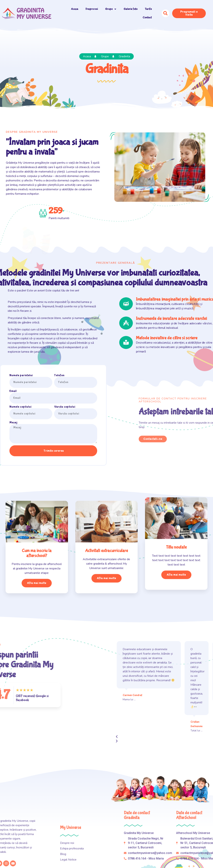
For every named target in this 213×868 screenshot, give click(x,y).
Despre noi (92, 9)
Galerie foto (131, 9)
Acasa (75, 9)
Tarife (148, 9)
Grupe (111, 9)
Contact (147, 17)
